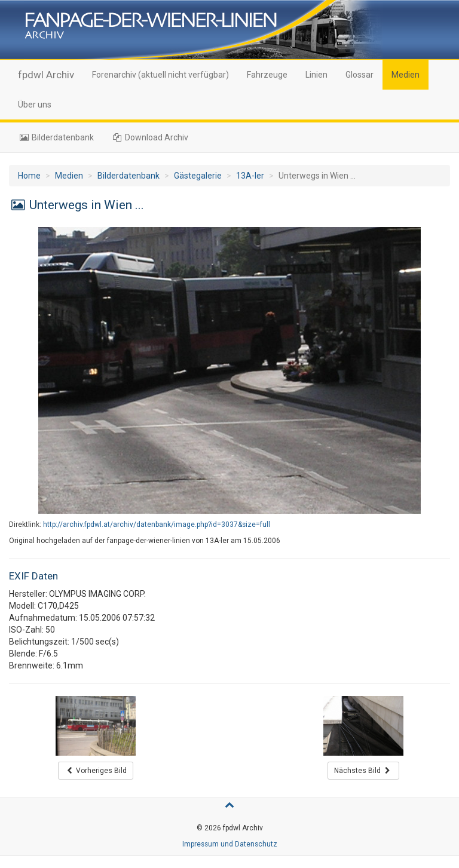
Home (29, 176)
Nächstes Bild (363, 771)
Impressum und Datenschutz (230, 844)
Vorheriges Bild (96, 771)
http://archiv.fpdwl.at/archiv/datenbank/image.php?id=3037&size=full (157, 525)
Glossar (359, 75)
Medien (406, 75)
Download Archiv (150, 137)
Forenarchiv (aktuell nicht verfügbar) (160, 75)
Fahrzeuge (267, 75)
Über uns (35, 105)
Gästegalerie (198, 176)
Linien (316, 75)
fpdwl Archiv (46, 75)
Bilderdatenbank (56, 137)
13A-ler (250, 176)
